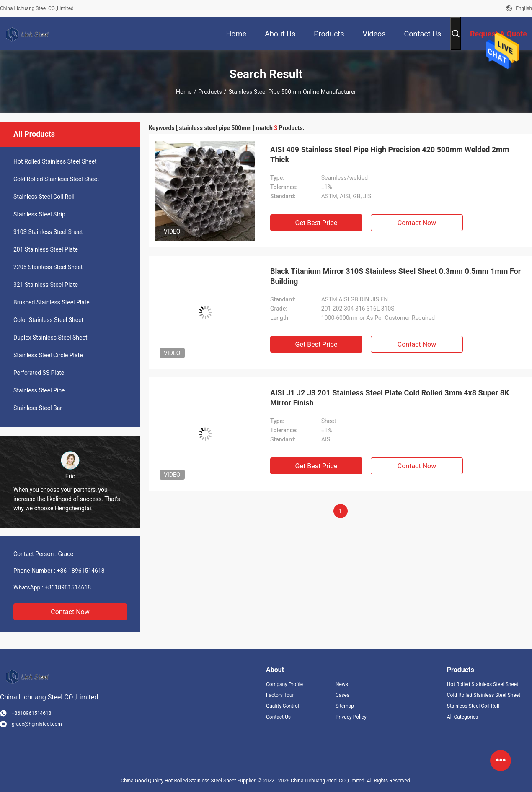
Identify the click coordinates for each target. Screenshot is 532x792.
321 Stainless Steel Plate (46, 285)
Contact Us (278, 717)
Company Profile (284, 684)
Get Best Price (316, 223)
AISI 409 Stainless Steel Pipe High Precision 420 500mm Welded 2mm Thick (390, 155)
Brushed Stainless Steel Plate (52, 302)
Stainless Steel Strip (39, 214)
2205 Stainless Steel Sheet (48, 267)
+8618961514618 (68, 587)
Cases (342, 695)
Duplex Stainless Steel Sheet (50, 338)
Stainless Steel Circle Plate (48, 355)
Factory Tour (280, 695)
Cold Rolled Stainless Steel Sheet (56, 179)
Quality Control (283, 706)
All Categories (462, 717)
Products (210, 92)
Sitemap (345, 706)
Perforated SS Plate (39, 373)
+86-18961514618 (81, 571)
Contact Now (70, 612)
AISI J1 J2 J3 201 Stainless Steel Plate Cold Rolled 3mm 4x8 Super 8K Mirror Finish (390, 398)
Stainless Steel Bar (38, 408)
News (342, 684)
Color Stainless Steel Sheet (48, 320)
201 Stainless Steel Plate (46, 249)
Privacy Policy (351, 717)
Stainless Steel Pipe (39, 390)
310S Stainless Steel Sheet (48, 232)
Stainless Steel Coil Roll (44, 197)
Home (184, 92)
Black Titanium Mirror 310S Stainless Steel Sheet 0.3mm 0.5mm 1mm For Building (395, 276)
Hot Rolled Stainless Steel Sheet (55, 161)
